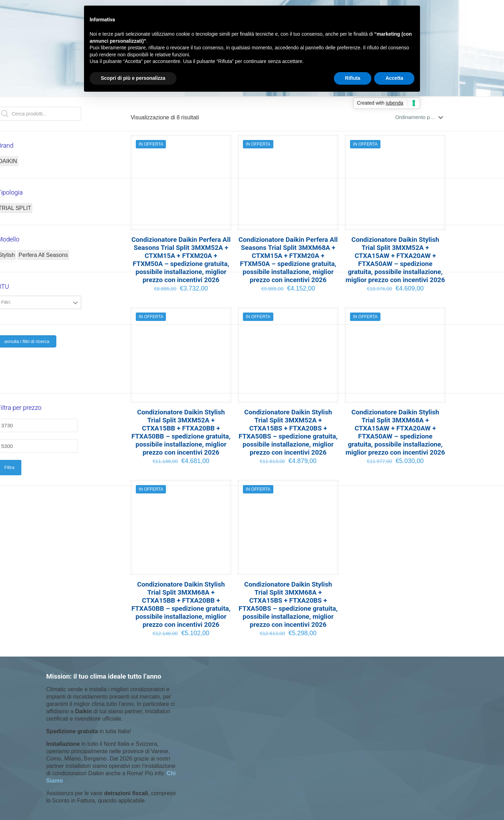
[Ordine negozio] (421, 117)
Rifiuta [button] (353, 78)
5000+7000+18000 (39, 318)
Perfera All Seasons (43, 255)
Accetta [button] (394, 78)
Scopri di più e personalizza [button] (133, 78)
